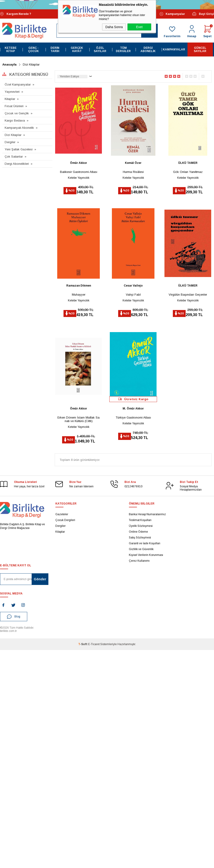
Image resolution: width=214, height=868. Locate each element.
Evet (139, 27)
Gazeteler (62, 514)
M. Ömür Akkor (133, 408)
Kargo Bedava (15, 120)
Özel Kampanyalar (18, 84)
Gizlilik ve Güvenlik (141, 549)
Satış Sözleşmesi (140, 538)
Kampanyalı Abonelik (19, 128)
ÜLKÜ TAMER (188, 163)
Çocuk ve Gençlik (17, 113)
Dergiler (10, 142)
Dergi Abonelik (148, 50)
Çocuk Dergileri (65, 520)
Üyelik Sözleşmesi (141, 526)
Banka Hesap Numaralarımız (147, 514)
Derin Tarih (55, 50)
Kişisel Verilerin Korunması (146, 555)
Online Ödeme (138, 532)
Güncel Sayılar (200, 50)
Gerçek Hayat (77, 50)
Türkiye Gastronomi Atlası (133, 417)
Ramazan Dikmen (79, 286)
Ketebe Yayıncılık (79, 178)
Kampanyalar (172, 14)
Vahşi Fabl (133, 295)
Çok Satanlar (14, 157)
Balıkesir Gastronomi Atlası (79, 172)
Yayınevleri (12, 92)
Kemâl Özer (133, 163)
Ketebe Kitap (11, 50)
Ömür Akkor (79, 163)
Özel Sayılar (100, 50)
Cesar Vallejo (133, 286)
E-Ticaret (94, 644)
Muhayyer (79, 295)
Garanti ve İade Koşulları (145, 543)
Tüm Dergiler (123, 50)
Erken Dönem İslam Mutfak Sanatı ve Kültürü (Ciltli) (79, 419)
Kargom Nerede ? (16, 14)
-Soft (83, 644)
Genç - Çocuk (33, 50)
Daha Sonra (114, 27)
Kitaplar (10, 99)
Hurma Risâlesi (133, 172)
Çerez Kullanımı (139, 561)
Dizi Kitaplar (13, 135)
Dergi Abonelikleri (17, 164)
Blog (14, 616)
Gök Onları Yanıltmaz (188, 172)
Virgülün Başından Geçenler (188, 295)
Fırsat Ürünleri (14, 106)
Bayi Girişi (203, 14)
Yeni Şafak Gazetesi (19, 149)
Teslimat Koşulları (140, 520)
